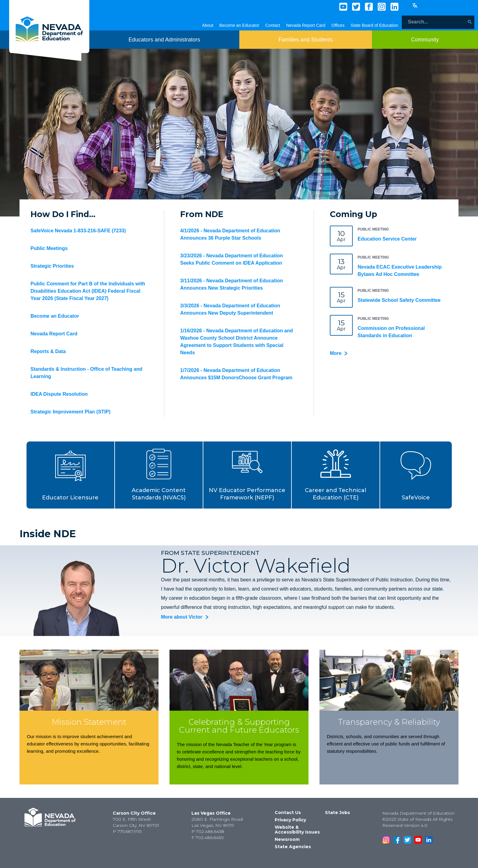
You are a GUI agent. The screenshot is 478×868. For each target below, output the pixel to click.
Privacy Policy (290, 820)
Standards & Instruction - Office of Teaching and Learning (86, 373)
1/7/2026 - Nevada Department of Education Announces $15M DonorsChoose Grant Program (236, 374)
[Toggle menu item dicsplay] (164, 40)
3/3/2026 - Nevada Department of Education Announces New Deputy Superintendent (230, 309)
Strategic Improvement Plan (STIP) (70, 412)
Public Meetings (49, 248)
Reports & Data (48, 351)
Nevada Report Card (306, 25)
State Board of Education (374, 25)
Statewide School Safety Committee (399, 300)
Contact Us (288, 813)
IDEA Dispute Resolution (59, 394)
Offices (338, 25)
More (336, 353)
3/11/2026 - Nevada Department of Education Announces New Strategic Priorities (232, 284)
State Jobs (337, 813)
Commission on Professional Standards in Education (391, 332)
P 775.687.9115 (127, 831)
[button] (71, 475)
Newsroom (287, 839)
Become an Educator (239, 25)
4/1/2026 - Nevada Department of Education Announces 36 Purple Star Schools (230, 234)
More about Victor (182, 617)
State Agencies (293, 847)
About (208, 25)
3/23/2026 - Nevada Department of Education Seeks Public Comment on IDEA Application (232, 259)
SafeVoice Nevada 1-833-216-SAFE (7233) (78, 231)
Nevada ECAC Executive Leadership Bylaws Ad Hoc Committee (400, 271)
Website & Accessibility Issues (297, 830)
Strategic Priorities (52, 266)
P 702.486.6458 (208, 831)
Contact (273, 25)
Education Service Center (387, 239)
